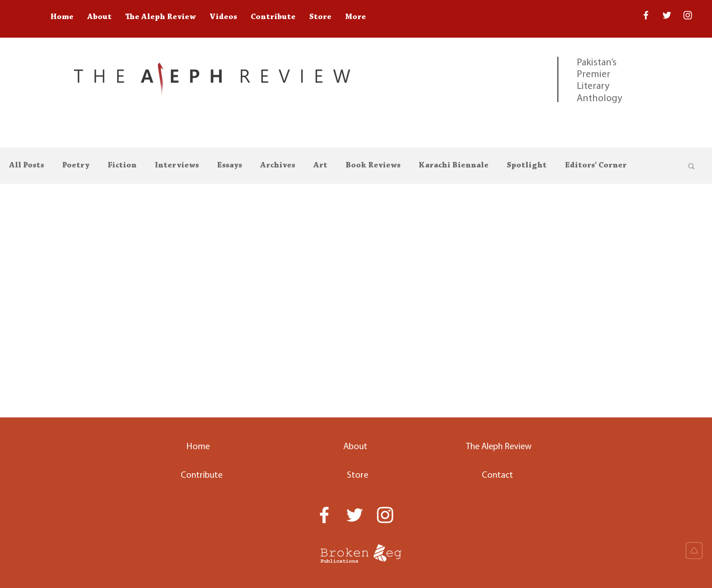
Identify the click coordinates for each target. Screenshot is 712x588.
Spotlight (527, 166)
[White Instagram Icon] (688, 15)
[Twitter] (667, 15)
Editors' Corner (596, 166)
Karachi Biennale (454, 166)
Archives (278, 166)
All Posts (27, 166)
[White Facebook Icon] (324, 515)
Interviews (177, 166)
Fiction (122, 166)
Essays (230, 166)
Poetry (76, 166)
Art (320, 166)
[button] (691, 167)
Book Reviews (373, 166)
